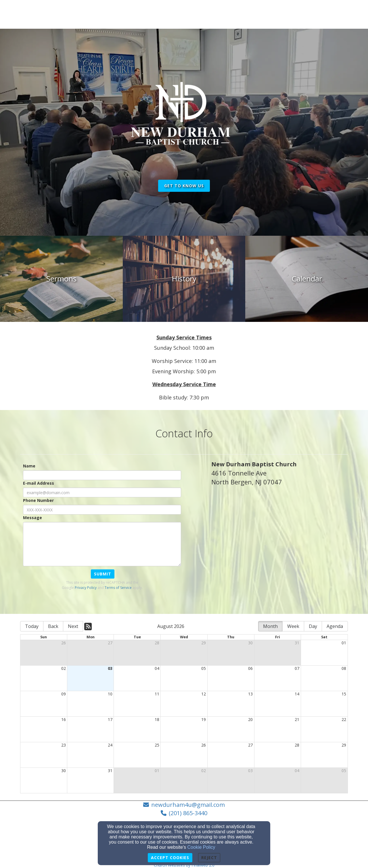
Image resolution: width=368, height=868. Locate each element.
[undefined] (61, 279)
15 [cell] (344, 694)
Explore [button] (260, 12)
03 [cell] (110, 668)
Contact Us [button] (291, 12)
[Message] (102, 544)
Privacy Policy (86, 588)
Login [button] (337, 12)
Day (313, 626)
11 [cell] (157, 694)
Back (53, 626)
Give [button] (317, 12)
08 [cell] (344, 668)
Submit (103, 574)
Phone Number (38, 500)
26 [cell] (64, 643)
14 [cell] (297, 694)
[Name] (102, 475)
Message (32, 518)
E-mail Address (39, 483)
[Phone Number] (102, 510)
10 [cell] (110, 694)
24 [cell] (110, 745)
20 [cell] (250, 719)
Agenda (335, 626)
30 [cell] (250, 643)
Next (73, 626)
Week (293, 626)
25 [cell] (157, 745)
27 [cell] (110, 643)
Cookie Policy (201, 847)
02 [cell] (64, 668)
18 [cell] (157, 719)
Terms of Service (118, 588)
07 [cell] (297, 668)
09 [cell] (64, 694)
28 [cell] (157, 643)
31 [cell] (297, 643)
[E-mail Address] (102, 492)
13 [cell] (250, 694)
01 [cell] (344, 643)
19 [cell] (204, 719)
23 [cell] (64, 745)
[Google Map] (280, 553)
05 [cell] (204, 668)
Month (270, 626)
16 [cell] (64, 719)
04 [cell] (157, 668)
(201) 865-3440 (188, 813)
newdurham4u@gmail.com (188, 805)
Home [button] (235, 12)
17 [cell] (110, 719)
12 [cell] (204, 694)
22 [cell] (344, 719)
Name (29, 466)
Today (32, 626)
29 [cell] (204, 643)
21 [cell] (297, 719)
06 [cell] (250, 668)
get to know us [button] (184, 186)
